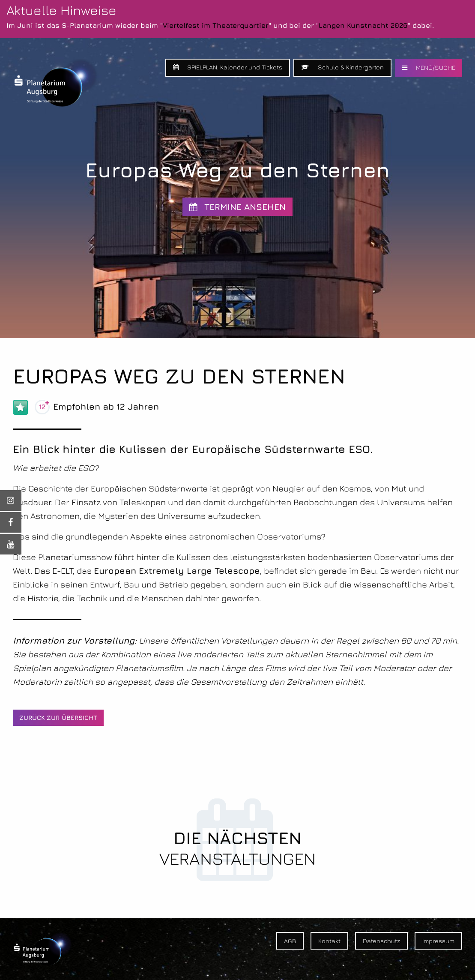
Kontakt (329, 941)
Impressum (438, 941)
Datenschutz (381, 941)
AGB (290, 941)
